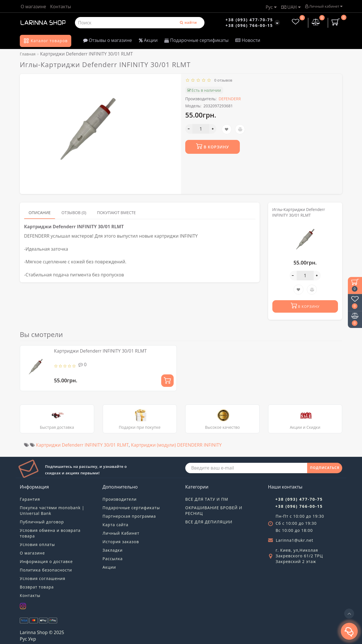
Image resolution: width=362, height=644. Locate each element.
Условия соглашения (43, 578)
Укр (32, 639)
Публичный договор (42, 522)
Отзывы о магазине (108, 40)
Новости (248, 40)
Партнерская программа (129, 516)
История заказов (121, 542)
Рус (271, 7)
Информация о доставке (46, 561)
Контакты (61, 7)
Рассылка (113, 559)
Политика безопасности (46, 570)
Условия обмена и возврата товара (50, 533)
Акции (148, 40)
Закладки (113, 550)
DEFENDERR (230, 99)
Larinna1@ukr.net (295, 540)
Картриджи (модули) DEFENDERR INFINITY (176, 445)
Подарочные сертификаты (196, 40)
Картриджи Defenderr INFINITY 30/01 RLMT (100, 351)
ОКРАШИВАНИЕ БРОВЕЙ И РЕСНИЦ (214, 510)
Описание (40, 213)
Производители (120, 499)
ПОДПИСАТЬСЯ (325, 468)
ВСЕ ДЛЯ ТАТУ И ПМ (207, 499)
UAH (291, 7)
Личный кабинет (324, 6)
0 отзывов (222, 80)
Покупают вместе (116, 213)
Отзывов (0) (74, 213)
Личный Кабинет (121, 533)
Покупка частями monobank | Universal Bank (52, 510)
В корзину (212, 146)
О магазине (33, 7)
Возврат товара (37, 587)
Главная (28, 54)
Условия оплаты (37, 544)
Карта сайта (116, 525)
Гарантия (30, 499)
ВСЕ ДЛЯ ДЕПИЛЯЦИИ (209, 522)
